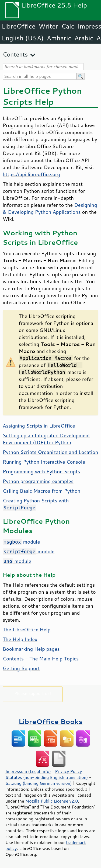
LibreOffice (18, 26)
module (21, 542)
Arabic (84, 38)
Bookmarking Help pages (31, 649)
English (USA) (23, 38)
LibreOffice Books (51, 721)
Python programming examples (38, 481)
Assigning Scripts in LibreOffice (39, 426)
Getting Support (21, 668)
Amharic (59, 38)
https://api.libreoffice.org (31, 174)
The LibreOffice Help (27, 629)
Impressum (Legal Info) (28, 771)
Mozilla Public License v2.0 (52, 801)
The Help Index (20, 639)
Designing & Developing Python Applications (50, 208)
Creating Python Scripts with (36, 504)
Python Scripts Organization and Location (50, 452)
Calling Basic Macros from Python (41, 491)
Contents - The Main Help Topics (41, 659)
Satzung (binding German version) (39, 783)
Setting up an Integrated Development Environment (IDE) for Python (46, 439)
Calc (68, 26)
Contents (15, 54)
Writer (48, 26)
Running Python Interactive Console (44, 462)
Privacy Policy (68, 771)
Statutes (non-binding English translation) (47, 777)
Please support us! (33, 693)
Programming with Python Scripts (41, 471)
